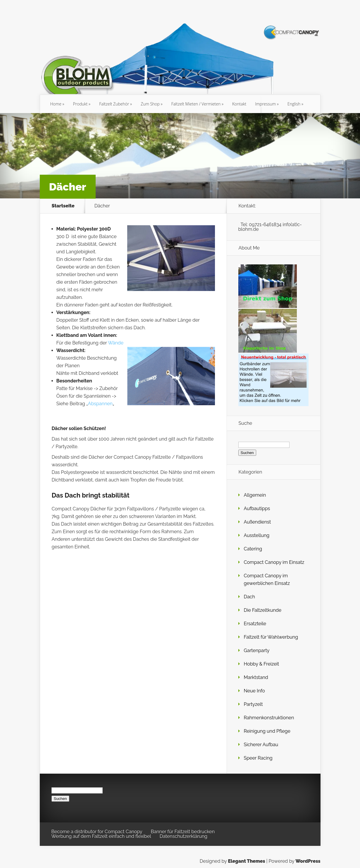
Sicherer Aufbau (261, 745)
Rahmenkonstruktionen (269, 718)
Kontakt (239, 104)
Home (56, 104)
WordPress (308, 861)
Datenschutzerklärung (184, 836)
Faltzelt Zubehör (114, 104)
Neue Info (254, 691)
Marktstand (256, 677)
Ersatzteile (255, 624)
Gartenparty (257, 650)
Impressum (265, 104)
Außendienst (257, 522)
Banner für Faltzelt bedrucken (183, 832)
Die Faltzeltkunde (263, 610)
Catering (253, 549)
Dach (249, 597)
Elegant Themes (246, 861)
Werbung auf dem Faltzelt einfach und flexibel (101, 836)
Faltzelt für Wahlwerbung (271, 637)
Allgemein (255, 495)
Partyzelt (253, 704)
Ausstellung (257, 535)
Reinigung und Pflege (267, 731)
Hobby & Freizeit (262, 664)
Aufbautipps (257, 509)
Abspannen (100, 404)
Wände (116, 343)
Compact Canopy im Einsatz (274, 562)
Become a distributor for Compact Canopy (97, 832)
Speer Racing (258, 758)
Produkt (80, 104)
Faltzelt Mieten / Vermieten (196, 104)
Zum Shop (150, 104)
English (294, 104)
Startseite (63, 206)
